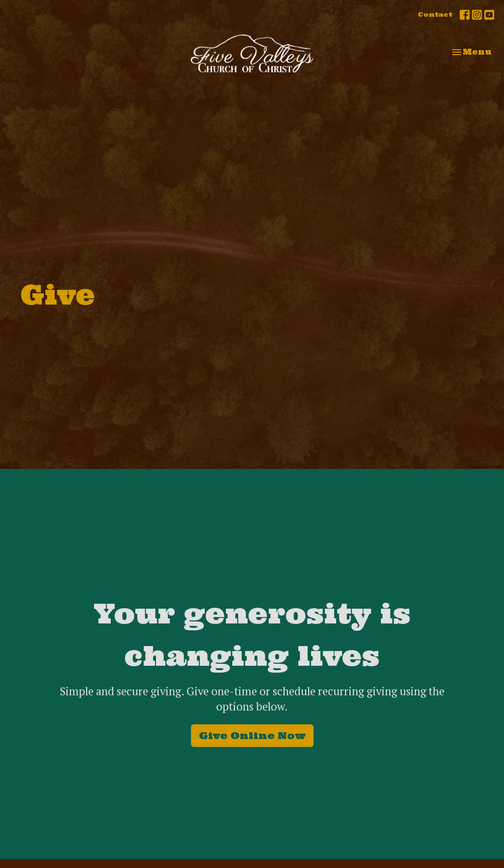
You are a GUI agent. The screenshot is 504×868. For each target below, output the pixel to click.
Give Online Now (252, 735)
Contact (435, 15)
